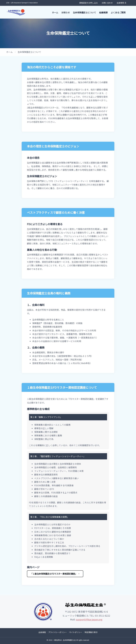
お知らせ (66, 12)
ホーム (55, 12)
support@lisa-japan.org (89, 619)
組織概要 (103, 12)
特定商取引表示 (91, 632)
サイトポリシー (76, 632)
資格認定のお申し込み (88, 3)
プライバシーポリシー (58, 632)
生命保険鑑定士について (84, 12)
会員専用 (122, 3)
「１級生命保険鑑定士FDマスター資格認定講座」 (55, 574)
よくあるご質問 (118, 12)
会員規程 (42, 632)
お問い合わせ (107, 3)
